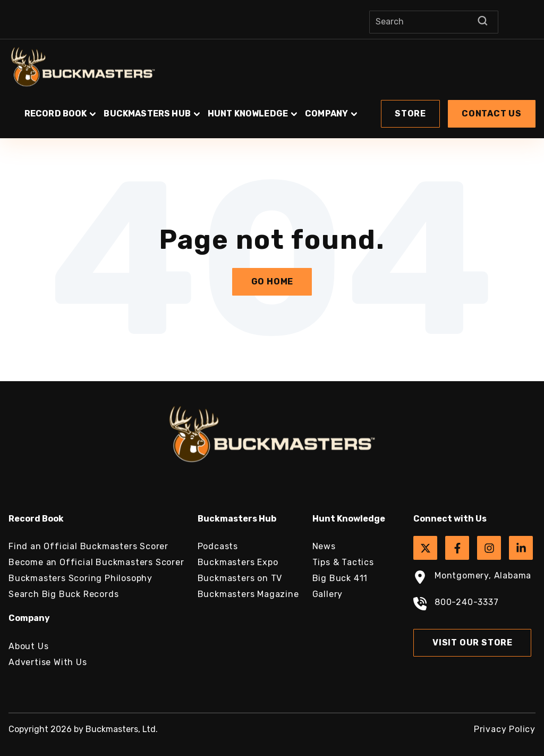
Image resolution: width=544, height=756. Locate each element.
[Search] (434, 22)
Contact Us (492, 114)
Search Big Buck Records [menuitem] (63, 594)
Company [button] (326, 114)
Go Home (273, 282)
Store (410, 114)
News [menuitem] (324, 546)
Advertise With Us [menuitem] (48, 662)
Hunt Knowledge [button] (248, 114)
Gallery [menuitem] (328, 594)
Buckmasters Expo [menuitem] (238, 562)
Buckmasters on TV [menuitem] (240, 578)
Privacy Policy (505, 729)
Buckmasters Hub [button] (147, 114)
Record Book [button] (56, 114)
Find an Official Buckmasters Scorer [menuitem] (88, 546)
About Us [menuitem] (28, 646)
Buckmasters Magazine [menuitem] (248, 594)
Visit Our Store (473, 642)
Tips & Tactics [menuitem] (343, 562)
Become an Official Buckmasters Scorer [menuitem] (96, 562)
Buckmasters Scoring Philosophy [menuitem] (80, 578)
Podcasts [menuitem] (218, 546)
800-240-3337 (456, 605)
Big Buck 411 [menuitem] (340, 578)
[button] (272, 108)
